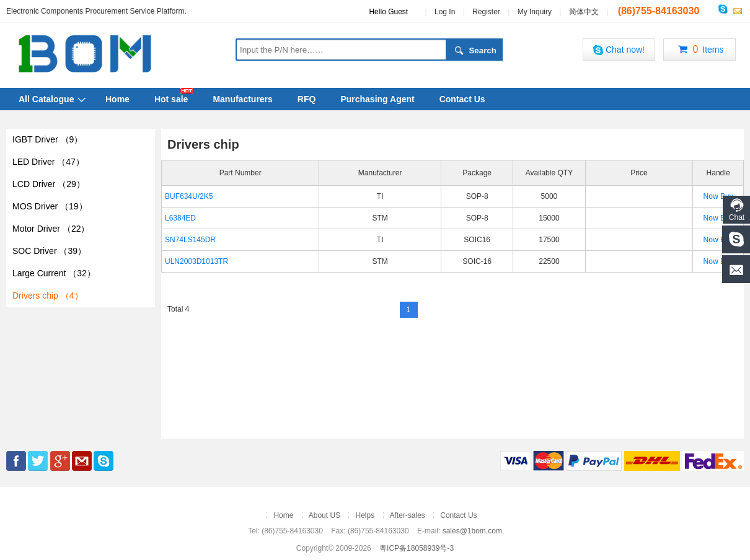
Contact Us (462, 99)
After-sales (408, 515)
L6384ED (180, 218)
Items (699, 50)
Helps (365, 515)
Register (486, 12)
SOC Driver (49, 251)
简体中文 (584, 12)
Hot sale (171, 99)
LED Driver (48, 162)
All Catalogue (46, 99)
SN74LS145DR (190, 240)
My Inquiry (535, 12)
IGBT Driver (47, 139)
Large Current (54, 273)
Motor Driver (51, 229)
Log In (445, 12)
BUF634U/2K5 (189, 196)
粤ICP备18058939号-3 (417, 548)
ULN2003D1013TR (196, 261)
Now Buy (718, 196)
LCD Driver (49, 184)
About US (324, 515)
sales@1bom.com (472, 531)
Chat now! (619, 50)
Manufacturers (242, 99)
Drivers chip (48, 295)
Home (117, 99)
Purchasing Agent (377, 99)
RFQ (307, 99)
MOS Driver (50, 206)
